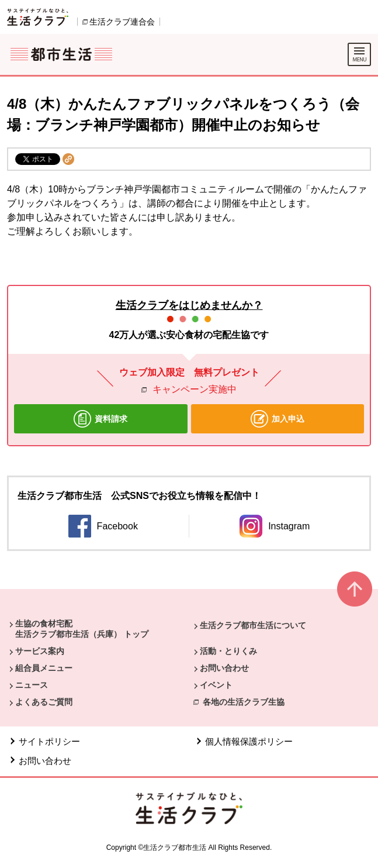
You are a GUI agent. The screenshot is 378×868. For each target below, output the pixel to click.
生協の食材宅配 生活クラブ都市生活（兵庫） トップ (82, 629)
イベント (216, 685)
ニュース (32, 685)
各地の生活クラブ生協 (244, 702)
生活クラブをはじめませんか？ (189, 305)
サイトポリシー (49, 741)
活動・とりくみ (228, 651)
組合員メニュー (44, 668)
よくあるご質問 (44, 702)
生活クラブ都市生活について (253, 625)
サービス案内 (40, 651)
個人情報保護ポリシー (249, 741)
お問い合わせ (224, 668)
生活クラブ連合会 (122, 22)
